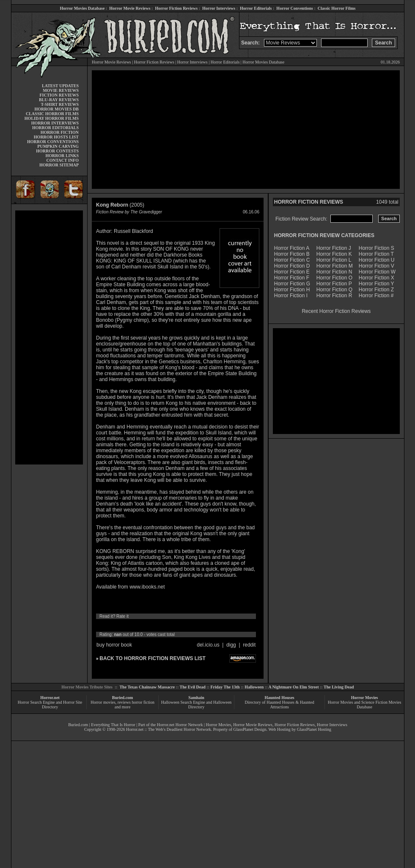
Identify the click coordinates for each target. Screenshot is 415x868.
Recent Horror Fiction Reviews (336, 311)
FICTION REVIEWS (59, 95)
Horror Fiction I (291, 296)
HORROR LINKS (62, 156)
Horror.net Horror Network (180, 725)
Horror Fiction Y (377, 284)
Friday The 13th (225, 687)
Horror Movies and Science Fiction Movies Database (365, 705)
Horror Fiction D (292, 266)
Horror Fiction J (334, 248)
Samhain (196, 698)
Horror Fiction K (334, 254)
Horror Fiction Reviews (176, 8)
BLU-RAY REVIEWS (59, 100)
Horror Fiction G (292, 284)
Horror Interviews (219, 8)
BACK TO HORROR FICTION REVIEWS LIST (152, 658)
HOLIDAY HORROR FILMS (52, 118)
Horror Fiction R (334, 296)
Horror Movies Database (82, 8)
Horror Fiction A (292, 248)
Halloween (254, 687)
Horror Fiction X (377, 278)
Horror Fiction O (334, 278)
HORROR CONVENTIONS (53, 142)
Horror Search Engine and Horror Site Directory (50, 705)
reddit (249, 645)
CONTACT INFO (62, 160)
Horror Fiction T (376, 254)
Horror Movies (365, 698)
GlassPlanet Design (250, 729)
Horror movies (103, 702)
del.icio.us (208, 645)
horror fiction (143, 702)
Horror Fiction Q (334, 290)
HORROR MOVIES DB (57, 109)
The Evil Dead (193, 687)
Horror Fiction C (292, 260)
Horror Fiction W (377, 272)
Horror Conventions (295, 8)
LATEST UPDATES (60, 86)
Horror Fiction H (292, 290)
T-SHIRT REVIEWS (60, 104)
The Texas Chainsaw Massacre (147, 687)
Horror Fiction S (377, 248)
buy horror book (114, 645)
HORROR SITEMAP (59, 165)
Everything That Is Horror (113, 725)
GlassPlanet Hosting (314, 729)
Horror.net (50, 698)
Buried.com (123, 698)
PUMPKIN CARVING (58, 146)
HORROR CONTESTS (57, 151)
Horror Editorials (256, 8)
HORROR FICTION (60, 132)
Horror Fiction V (377, 266)
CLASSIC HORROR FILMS (52, 114)
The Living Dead (339, 687)
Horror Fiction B (292, 254)
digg (231, 645)
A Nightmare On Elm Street (293, 687)
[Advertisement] (49, 337)
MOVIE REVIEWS (61, 90)
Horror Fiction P (334, 284)
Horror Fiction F (292, 278)
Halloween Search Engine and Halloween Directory (197, 705)
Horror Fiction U (377, 260)
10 (179, 625)
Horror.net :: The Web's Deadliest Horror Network (169, 729)
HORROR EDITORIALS (55, 128)
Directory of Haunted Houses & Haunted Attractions (280, 705)
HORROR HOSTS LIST (56, 137)
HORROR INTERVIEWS (55, 123)
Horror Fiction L (334, 260)
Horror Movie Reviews (130, 8)
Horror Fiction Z (376, 290)
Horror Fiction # (376, 296)
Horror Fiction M (335, 266)
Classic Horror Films (337, 8)
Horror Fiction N (334, 272)
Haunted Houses (279, 698)
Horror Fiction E (292, 272)
